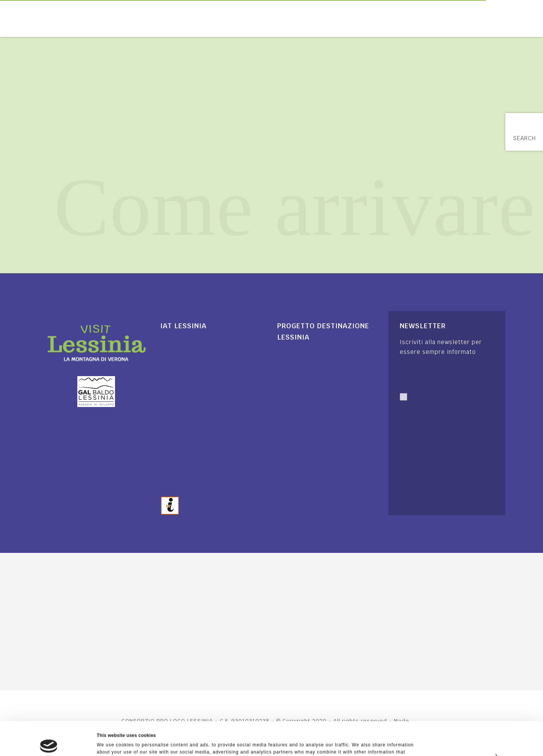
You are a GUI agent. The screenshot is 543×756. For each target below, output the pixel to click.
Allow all (480, 704)
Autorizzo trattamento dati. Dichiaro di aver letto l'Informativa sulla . (444, 414)
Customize (480, 721)
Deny (480, 739)
